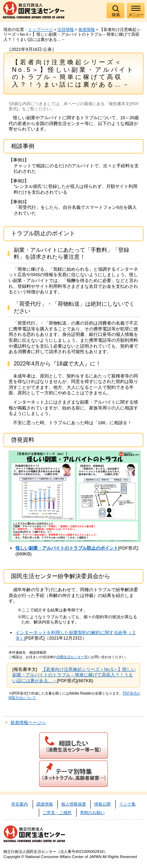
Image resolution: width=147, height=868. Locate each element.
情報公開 (102, 804)
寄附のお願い (92, 813)
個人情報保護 (73, 804)
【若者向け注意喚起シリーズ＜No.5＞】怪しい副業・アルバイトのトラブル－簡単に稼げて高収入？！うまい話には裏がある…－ (74, 675)
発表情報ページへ (28, 723)
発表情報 (87, 30)
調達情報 (45, 804)
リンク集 (127, 804)
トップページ (41, 30)
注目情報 (66, 30)
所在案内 (20, 804)
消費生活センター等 (72, 657)
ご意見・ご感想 (57, 813)
